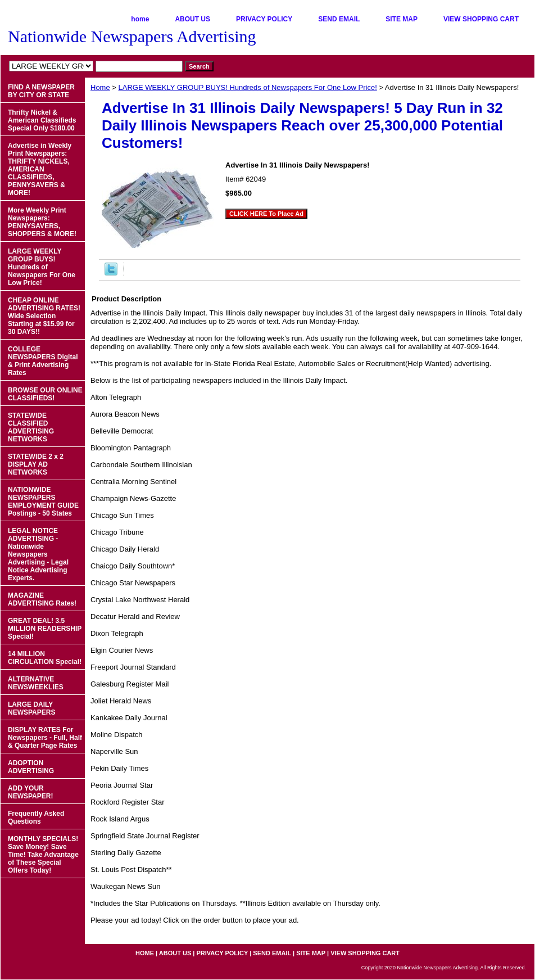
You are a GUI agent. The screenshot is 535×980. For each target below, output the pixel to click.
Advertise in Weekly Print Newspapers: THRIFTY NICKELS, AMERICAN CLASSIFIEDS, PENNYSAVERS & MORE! (40, 169)
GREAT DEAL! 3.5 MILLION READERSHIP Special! (45, 629)
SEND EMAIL (339, 19)
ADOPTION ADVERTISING (31, 767)
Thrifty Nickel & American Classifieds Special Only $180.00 (42, 120)
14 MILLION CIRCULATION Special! (45, 658)
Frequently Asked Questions (36, 818)
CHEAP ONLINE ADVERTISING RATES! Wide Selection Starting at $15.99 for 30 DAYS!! (44, 316)
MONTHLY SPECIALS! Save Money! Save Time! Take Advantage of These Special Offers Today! (43, 855)
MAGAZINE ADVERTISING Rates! (42, 599)
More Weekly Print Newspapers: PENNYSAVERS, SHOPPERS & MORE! (42, 222)
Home (100, 87)
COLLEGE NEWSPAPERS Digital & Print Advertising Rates (43, 361)
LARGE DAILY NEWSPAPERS (31, 708)
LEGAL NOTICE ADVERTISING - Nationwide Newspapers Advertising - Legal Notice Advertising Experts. (38, 554)
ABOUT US (192, 19)
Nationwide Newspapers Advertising (132, 36)
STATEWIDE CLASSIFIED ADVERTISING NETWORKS (31, 427)
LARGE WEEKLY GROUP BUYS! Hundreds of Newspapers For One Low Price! (248, 87)
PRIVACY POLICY (264, 19)
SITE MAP (402, 19)
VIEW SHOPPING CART (481, 19)
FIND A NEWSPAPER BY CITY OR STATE (41, 91)
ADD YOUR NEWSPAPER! (30, 792)
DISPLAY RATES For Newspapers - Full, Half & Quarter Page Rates (45, 738)
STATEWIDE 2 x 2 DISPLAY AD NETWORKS (36, 464)
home (140, 19)
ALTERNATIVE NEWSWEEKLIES (36, 683)
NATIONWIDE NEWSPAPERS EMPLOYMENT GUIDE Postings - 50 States (43, 502)
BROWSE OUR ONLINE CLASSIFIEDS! (45, 394)
